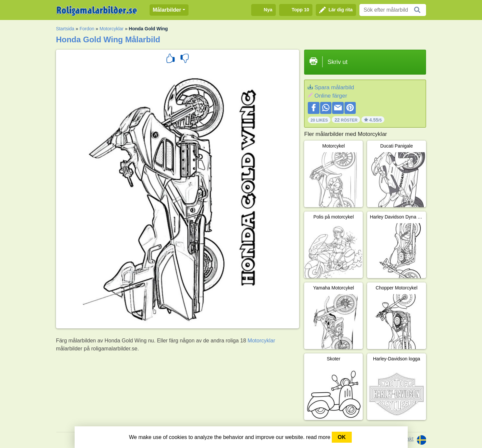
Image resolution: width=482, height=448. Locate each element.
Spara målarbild (334, 87)
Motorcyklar (112, 29)
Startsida (65, 29)
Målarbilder (167, 10)
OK (342, 437)
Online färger (331, 96)
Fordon (87, 29)
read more (318, 437)
